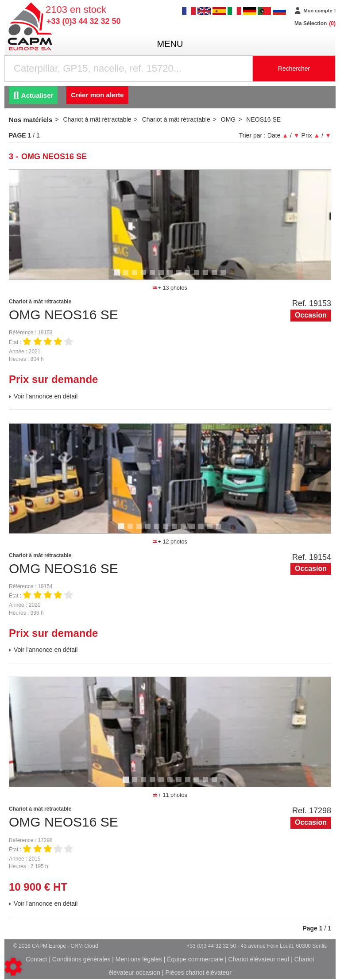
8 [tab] (180, 276)
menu (170, 44)
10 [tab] (200, 276)
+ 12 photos (170, 542)
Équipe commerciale (195, 959)
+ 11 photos (170, 795)
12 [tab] (217, 276)
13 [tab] (226, 276)
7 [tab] (171, 276)
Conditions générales (81, 959)
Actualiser (33, 95)
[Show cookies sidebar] (13, 967)
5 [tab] (154, 276)
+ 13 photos (170, 288)
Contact (36, 959)
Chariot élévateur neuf (259, 959)
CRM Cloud (85, 946)
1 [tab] (118, 276)
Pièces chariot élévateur (198, 972)
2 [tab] (127, 276)
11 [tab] (209, 276)
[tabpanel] (170, 225)
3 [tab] (136, 276)
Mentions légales (139, 959)
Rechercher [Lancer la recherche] (294, 69)
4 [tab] (145, 276)
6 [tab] (162, 276)
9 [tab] (189, 276)
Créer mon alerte (97, 95)
